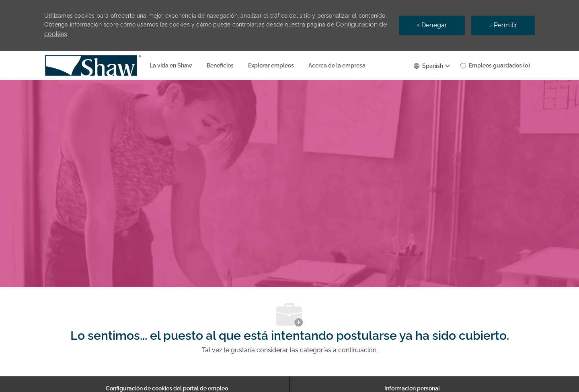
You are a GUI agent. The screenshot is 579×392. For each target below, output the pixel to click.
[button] (431, 65)
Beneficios (220, 65)
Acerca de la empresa (337, 65)
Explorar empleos (271, 65)
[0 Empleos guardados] (495, 65)
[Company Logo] (64, 65)
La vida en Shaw (171, 65)
